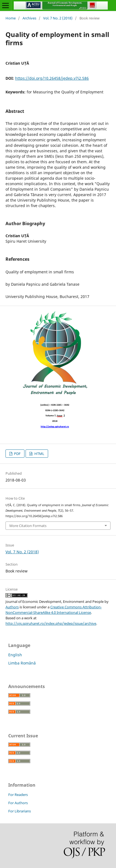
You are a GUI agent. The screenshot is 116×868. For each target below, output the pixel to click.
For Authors (18, 803)
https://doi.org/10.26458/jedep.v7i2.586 (52, 78)
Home (11, 18)
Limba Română (22, 663)
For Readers (18, 795)
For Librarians (20, 811)
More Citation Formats (28, 526)
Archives (29, 18)
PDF (17, 454)
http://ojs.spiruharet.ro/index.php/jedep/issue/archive (51, 623)
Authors (12, 607)
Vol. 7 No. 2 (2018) (58, 18)
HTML (39, 454)
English (15, 655)
